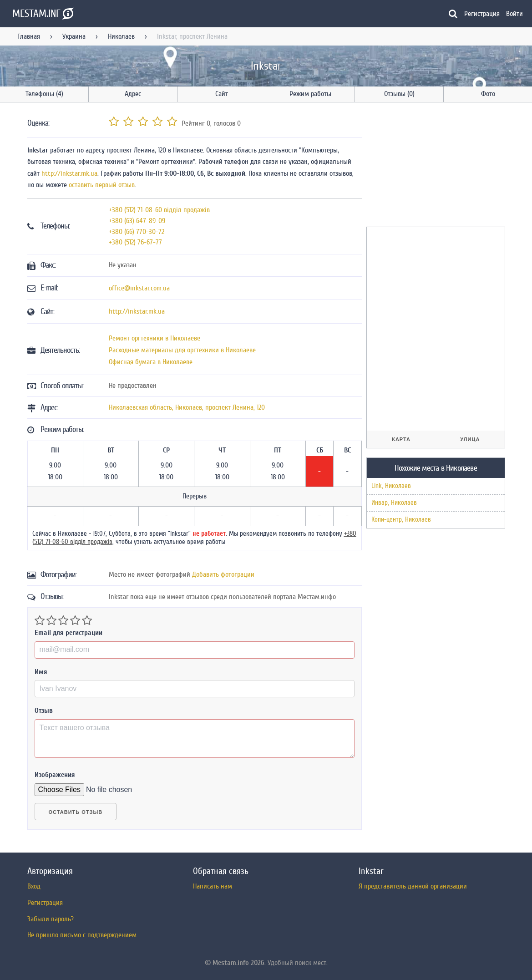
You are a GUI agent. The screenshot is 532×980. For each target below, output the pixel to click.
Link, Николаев (391, 486)
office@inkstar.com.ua (139, 288)
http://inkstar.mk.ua (69, 173)
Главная (29, 36)
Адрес (133, 94)
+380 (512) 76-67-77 (135, 242)
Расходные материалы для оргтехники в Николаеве (182, 350)
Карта (401, 439)
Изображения (55, 775)
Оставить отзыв (76, 812)
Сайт (222, 94)
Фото (488, 94)
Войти (514, 14)
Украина (74, 36)
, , (187, 407)
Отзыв (44, 711)
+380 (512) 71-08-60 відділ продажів (159, 210)
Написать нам (213, 886)
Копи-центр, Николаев (401, 520)
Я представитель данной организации (413, 886)
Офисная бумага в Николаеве (151, 362)
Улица (470, 439)
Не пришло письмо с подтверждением (82, 935)
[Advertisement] (435, 166)
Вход (34, 886)
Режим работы (310, 94)
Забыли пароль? (51, 919)
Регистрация (482, 14)
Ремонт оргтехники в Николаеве (155, 338)
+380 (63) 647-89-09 (137, 221)
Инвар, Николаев (394, 503)
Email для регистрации (68, 633)
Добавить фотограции (223, 574)
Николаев (121, 36)
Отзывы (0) (399, 94)
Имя (41, 672)
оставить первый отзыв (102, 185)
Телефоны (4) (44, 94)
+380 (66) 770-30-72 (137, 232)
